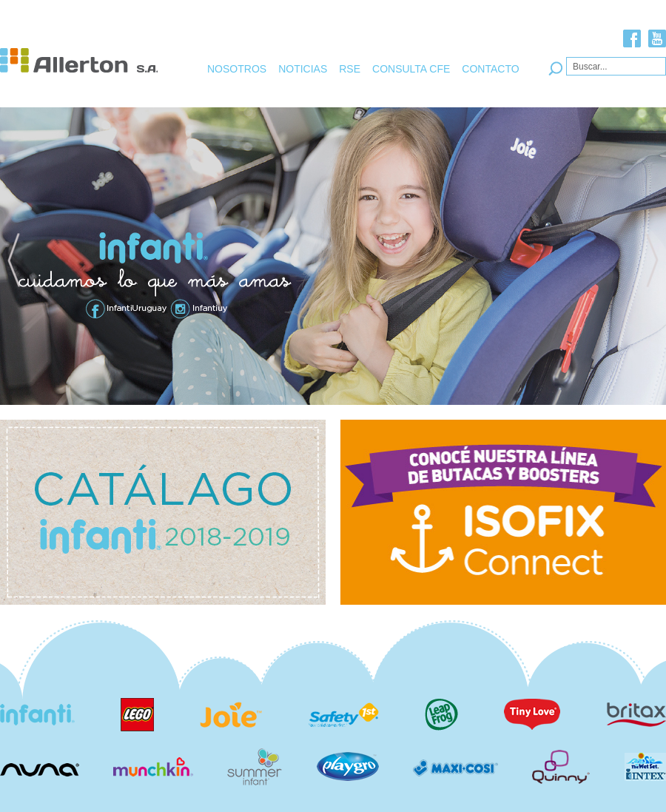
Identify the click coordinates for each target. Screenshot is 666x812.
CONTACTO (490, 69)
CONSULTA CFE (411, 69)
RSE (350, 69)
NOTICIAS (303, 69)
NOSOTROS (237, 69)
